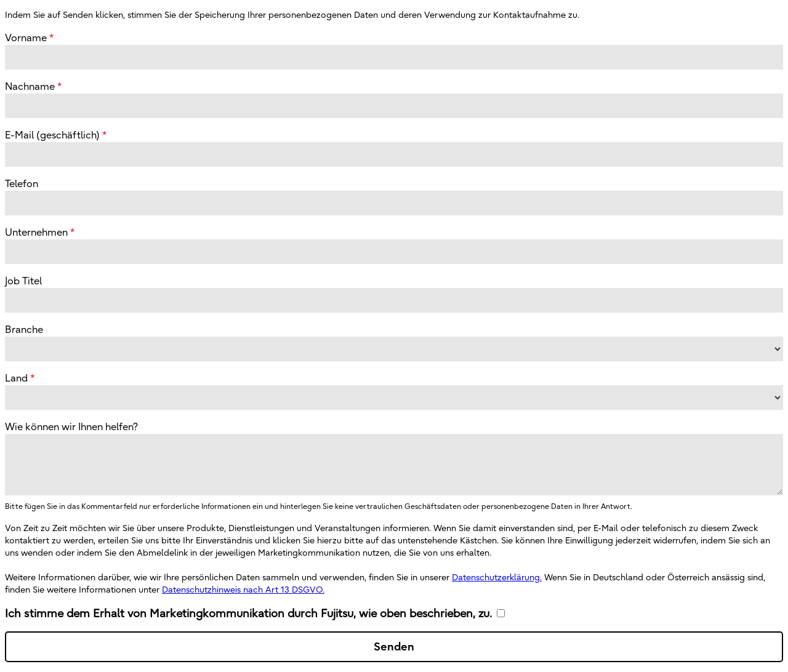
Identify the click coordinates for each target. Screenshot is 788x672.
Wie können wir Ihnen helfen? (71, 426)
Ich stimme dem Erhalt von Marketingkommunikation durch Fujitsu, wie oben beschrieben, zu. (248, 613)
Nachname (30, 86)
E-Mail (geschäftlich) (52, 135)
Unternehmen (36, 232)
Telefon (22, 183)
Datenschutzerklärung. (497, 577)
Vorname (26, 38)
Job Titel (23, 281)
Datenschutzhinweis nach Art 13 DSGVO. (243, 590)
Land (16, 378)
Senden (394, 646)
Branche (24, 329)
